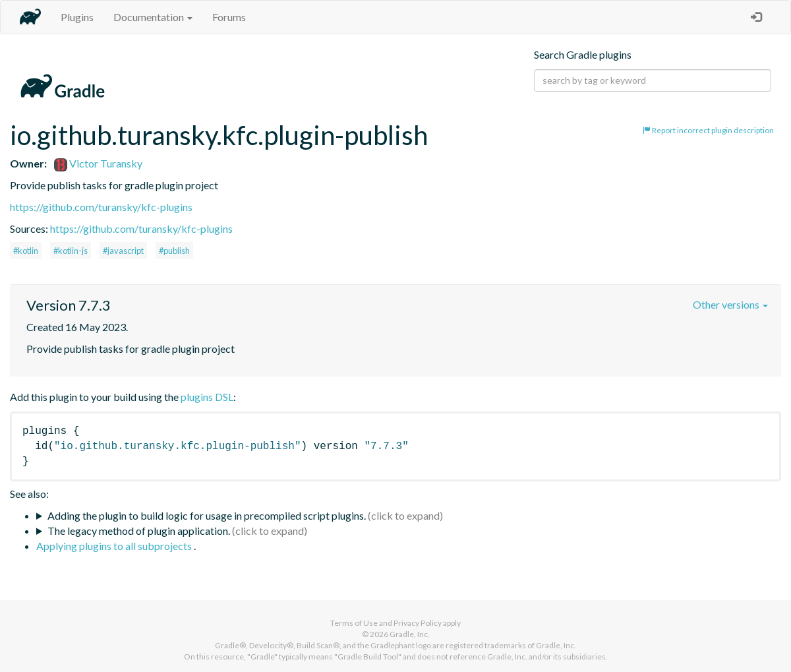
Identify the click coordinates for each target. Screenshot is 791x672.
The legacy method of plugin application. (139, 531)
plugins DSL (207, 397)
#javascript (123, 251)
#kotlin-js (71, 251)
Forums (229, 17)
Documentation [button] (153, 17)
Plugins (77, 17)
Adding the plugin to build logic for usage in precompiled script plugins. (207, 515)
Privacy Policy (418, 623)
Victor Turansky (98, 163)
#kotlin (26, 251)
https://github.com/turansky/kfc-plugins (101, 207)
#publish (174, 251)
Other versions (730, 304)
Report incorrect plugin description (708, 130)
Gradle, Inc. (410, 634)
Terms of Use (354, 623)
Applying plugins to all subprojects (115, 546)
